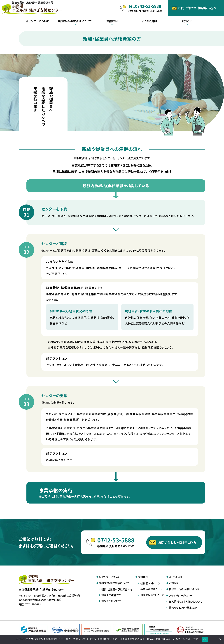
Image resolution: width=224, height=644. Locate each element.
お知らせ (174, 583)
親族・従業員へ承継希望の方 (117, 589)
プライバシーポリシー (180, 595)
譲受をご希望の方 (111, 601)
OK (205, 639)
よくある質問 (149, 21)
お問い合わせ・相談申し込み (177, 546)
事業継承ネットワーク (152, 595)
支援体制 (143, 577)
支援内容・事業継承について (114, 583)
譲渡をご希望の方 (111, 595)
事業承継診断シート (151, 589)
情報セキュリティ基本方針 (183, 608)
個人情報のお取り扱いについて (186, 601)
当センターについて (37, 21)
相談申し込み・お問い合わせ (184, 589)
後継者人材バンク (150, 583)
